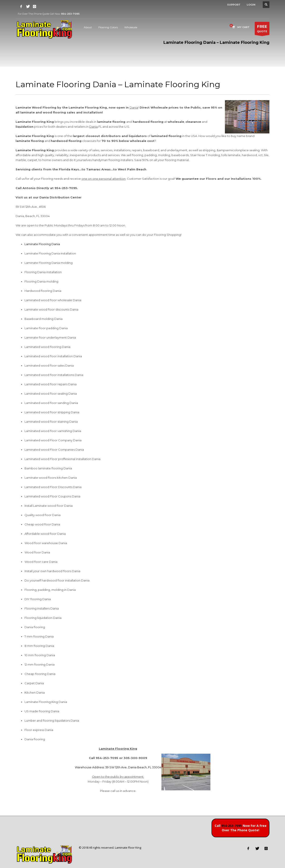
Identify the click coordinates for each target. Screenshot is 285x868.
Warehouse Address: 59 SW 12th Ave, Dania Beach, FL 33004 (118, 767)
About (88, 27)
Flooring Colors (108, 27)
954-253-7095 (232, 826)
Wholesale (131, 27)
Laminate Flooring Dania (42, 244)
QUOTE (262, 29)
